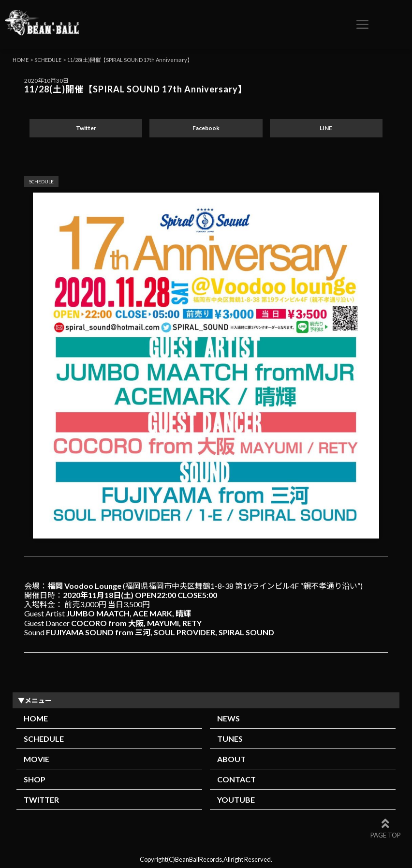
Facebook (206, 128)
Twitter (86, 128)
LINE (326, 128)
